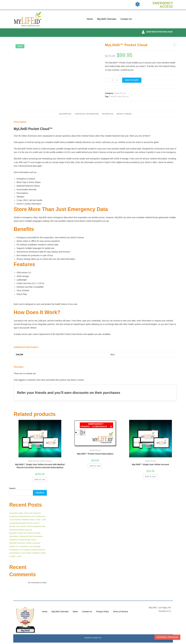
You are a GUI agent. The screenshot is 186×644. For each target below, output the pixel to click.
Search (12, 488)
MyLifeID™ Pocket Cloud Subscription (95, 454)
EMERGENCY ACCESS (163, 5)
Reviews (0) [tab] (108, 114)
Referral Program (167, 637)
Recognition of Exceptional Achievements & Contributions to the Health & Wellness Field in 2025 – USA (27, 553)
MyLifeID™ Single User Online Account (151, 464)
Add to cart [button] (40, 480)
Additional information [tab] (87, 114)
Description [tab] (65, 114)
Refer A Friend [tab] (124, 114)
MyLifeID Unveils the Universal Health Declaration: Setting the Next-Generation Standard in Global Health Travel (26, 536)
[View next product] (175, 45)
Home (90, 19)
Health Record (120, 93)
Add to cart (132, 80)
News (85, 609)
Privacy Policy (113, 609)
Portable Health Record (119, 96)
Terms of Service (85, 614)
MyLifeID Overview (107, 19)
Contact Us (126, 19)
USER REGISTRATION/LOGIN (159, 32)
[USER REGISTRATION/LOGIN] (143, 32)
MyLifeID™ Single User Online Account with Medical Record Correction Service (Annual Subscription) (40, 466)
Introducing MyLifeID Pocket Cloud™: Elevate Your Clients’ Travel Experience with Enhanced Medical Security (27, 526)
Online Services (46, 461)
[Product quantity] (113, 80)
